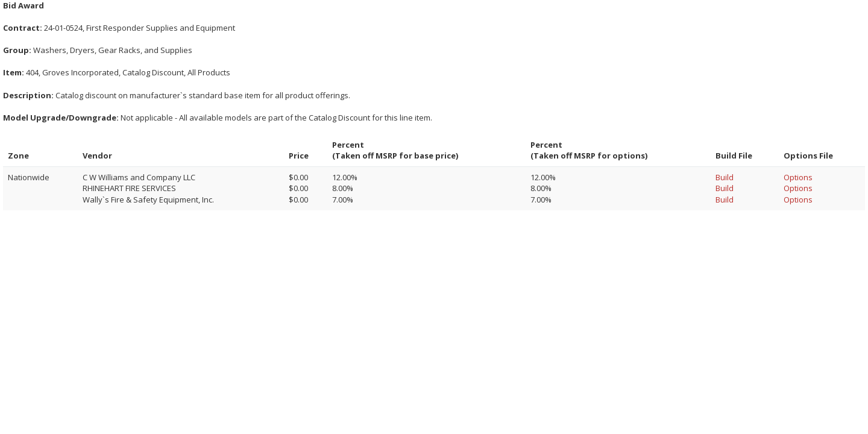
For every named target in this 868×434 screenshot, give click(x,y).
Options (798, 177)
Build (725, 177)
